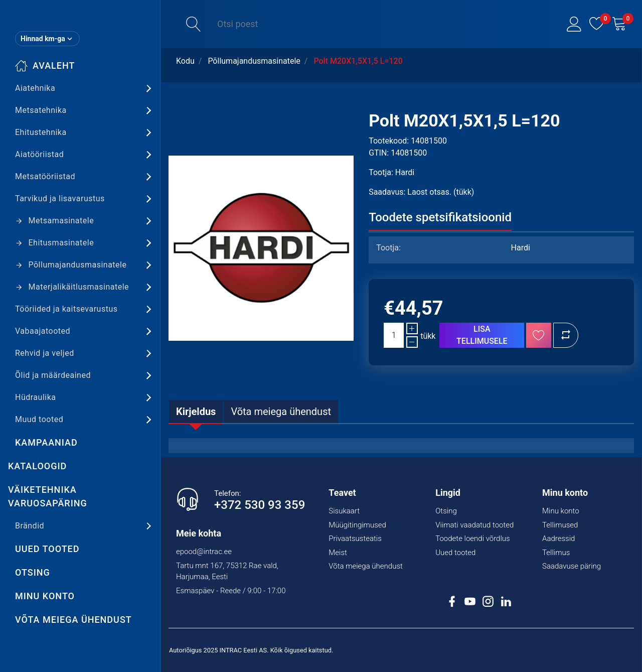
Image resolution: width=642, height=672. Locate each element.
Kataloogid (37, 466)
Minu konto (45, 596)
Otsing (33, 572)
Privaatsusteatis (355, 539)
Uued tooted (47, 549)
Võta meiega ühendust (73, 620)
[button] (574, 24)
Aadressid (558, 539)
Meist (338, 553)
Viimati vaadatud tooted (474, 525)
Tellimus (556, 553)
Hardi (405, 172)
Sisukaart (344, 511)
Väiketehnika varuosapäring (48, 496)
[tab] (196, 412)
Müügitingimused (357, 525)
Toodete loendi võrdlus (472, 539)
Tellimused (560, 525)
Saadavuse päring (572, 566)
